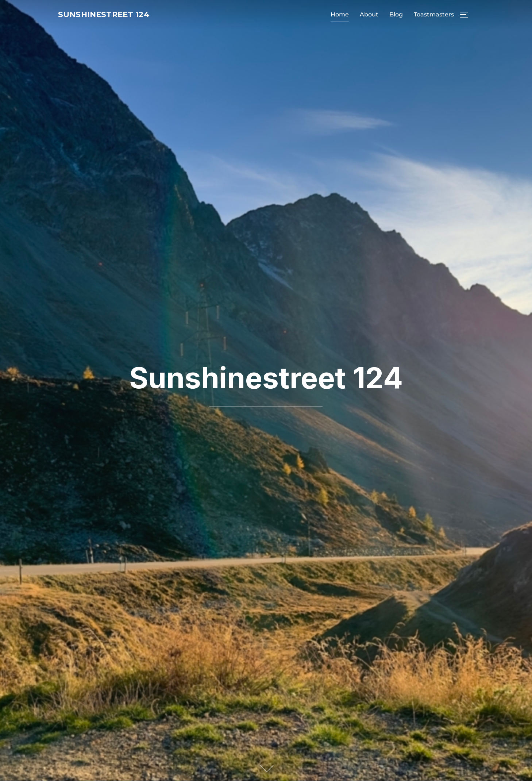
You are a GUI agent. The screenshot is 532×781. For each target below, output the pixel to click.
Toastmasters (434, 15)
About (369, 15)
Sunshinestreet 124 (116, 15)
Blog (396, 15)
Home (340, 15)
